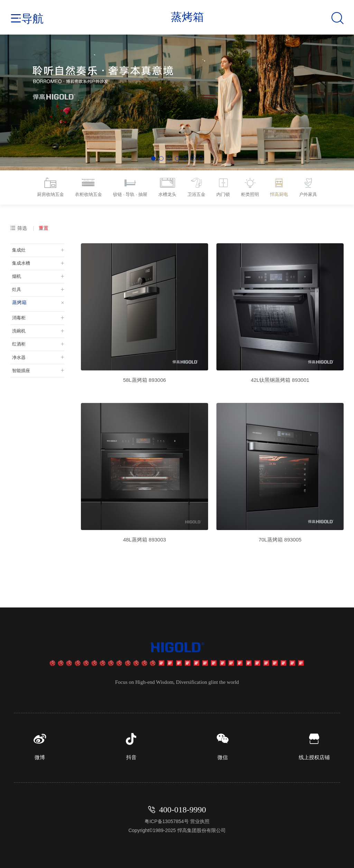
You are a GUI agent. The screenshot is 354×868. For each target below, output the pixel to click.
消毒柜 (18, 315)
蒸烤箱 (18, 300)
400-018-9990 (183, 808)
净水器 (18, 353)
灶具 (15, 287)
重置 (44, 227)
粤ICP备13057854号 (167, 820)
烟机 (15, 274)
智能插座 (20, 366)
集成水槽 (20, 262)
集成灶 (18, 249)
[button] (153, 158)
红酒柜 (18, 340)
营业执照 (200, 820)
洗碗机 (18, 328)
